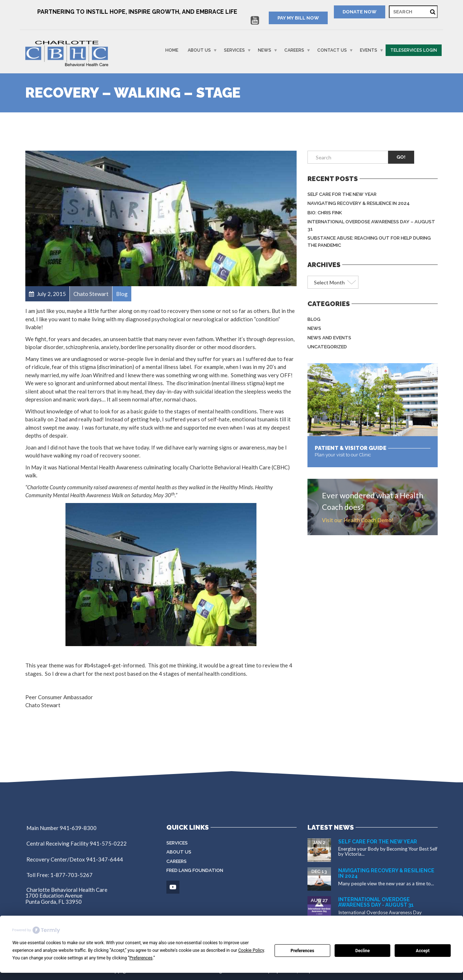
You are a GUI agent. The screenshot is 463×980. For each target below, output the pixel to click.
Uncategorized (327, 347)
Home (172, 50)
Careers (294, 50)
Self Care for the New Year (342, 194)
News (265, 50)
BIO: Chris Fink (325, 213)
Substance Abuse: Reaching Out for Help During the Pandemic (369, 242)
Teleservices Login (414, 50)
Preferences (302, 951)
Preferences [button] (141, 958)
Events (369, 50)
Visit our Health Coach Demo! (358, 520)
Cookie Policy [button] (251, 950)
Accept (423, 951)
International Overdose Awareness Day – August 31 (371, 225)
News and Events (329, 338)
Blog (314, 319)
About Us (199, 50)
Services (234, 50)
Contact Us (332, 50)
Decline (362, 951)
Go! (401, 157)
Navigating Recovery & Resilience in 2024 (359, 203)
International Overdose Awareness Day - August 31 (376, 902)
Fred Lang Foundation (195, 870)
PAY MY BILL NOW (298, 18)
